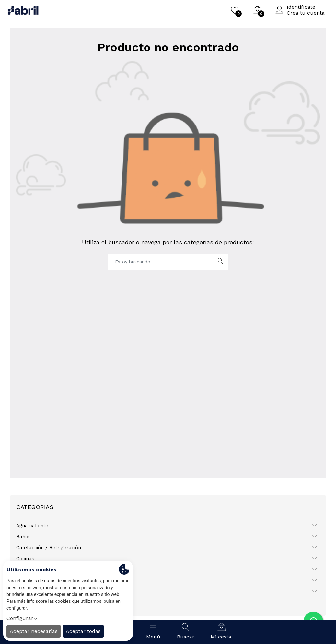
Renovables (30, 592)
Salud (23, 603)
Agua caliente (32, 526)
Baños (23, 537)
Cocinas (25, 559)
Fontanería (29, 570)
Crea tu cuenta (306, 13)
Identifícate (301, 7)
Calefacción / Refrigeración (49, 548)
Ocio (21, 581)
